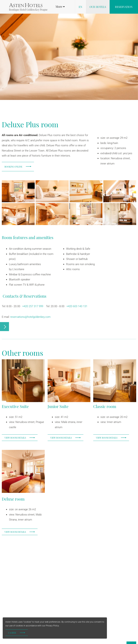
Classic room (105, 406)
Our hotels (98, 7)
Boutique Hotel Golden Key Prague (28, 10)
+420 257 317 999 (32, 306)
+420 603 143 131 (77, 306)
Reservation (124, 7)
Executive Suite (15, 406)
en (80, 7)
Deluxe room (13, 499)
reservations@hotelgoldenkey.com (30, 317)
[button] (60, 7)
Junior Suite (58, 406)
